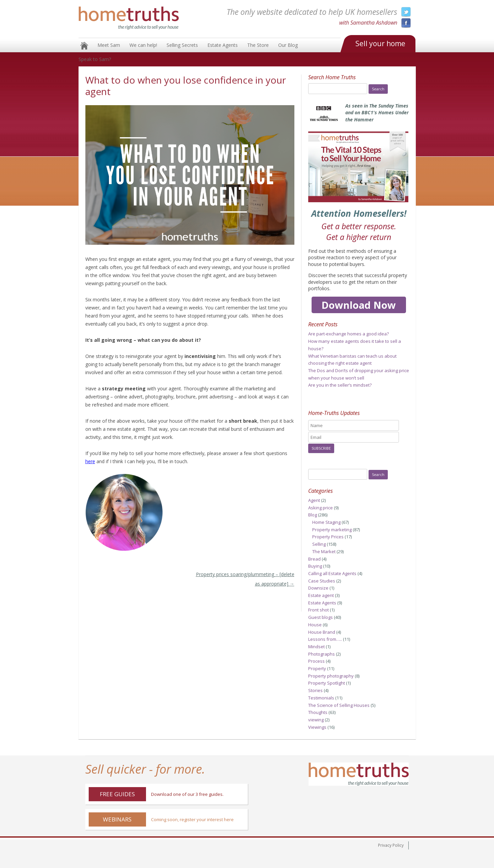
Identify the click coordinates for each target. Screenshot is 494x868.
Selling (319, 544)
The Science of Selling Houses (339, 705)
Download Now (359, 305)
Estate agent (321, 595)
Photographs (322, 654)
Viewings (317, 727)
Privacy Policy (391, 845)
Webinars (117, 819)
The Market (324, 551)
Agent (314, 500)
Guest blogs (321, 617)
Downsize (318, 588)
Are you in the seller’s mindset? (340, 385)
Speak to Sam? (95, 59)
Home (84, 46)
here (90, 461)
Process (316, 661)
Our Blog (288, 45)
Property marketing (332, 530)
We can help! (143, 45)
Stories (315, 690)
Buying (315, 566)
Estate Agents (223, 45)
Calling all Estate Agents (332, 573)
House (315, 625)
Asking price (321, 508)
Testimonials (321, 698)
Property (317, 668)
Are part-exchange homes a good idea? (348, 334)
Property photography (331, 676)
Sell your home (380, 43)
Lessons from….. (325, 639)
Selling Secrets (182, 45)
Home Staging (326, 522)
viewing (316, 720)
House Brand (322, 632)
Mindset (316, 647)
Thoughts (318, 712)
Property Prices (328, 537)
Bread (314, 559)
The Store (258, 45)
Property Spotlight (327, 683)
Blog (313, 515)
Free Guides (117, 794)
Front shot (318, 610)
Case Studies (322, 581)
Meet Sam (109, 45)
